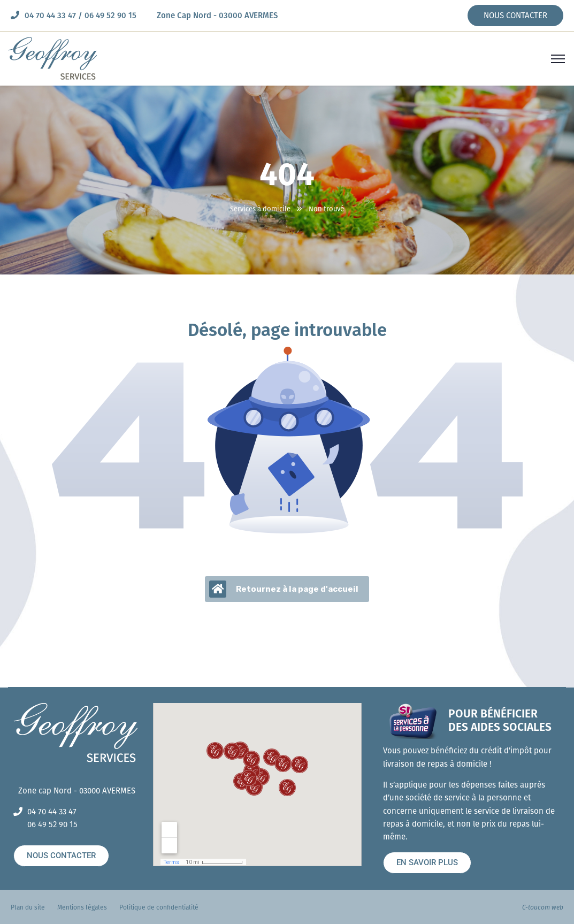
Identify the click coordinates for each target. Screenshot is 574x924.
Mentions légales (82, 907)
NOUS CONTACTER (515, 16)
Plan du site (28, 907)
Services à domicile (260, 209)
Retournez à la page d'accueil (284, 589)
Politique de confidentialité (159, 907)
